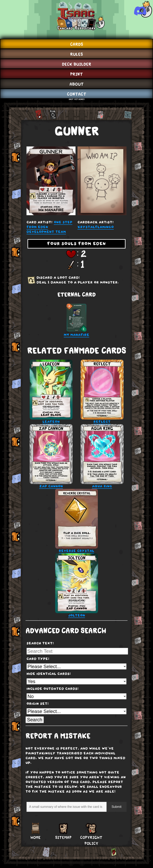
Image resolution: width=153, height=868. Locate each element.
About (77, 84)
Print (76, 74)
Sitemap (63, 838)
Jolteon (77, 586)
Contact (77, 94)
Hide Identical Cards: (49, 674)
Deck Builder (77, 64)
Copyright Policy (91, 841)
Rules (76, 54)
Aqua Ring (102, 456)
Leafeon (51, 392)
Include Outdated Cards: (53, 689)
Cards (77, 44)
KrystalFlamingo (96, 227)
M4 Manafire (76, 320)
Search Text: (40, 643)
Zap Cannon (51, 456)
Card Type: (38, 659)
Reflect (102, 392)
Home (36, 838)
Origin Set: (38, 704)
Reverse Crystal (76, 521)
